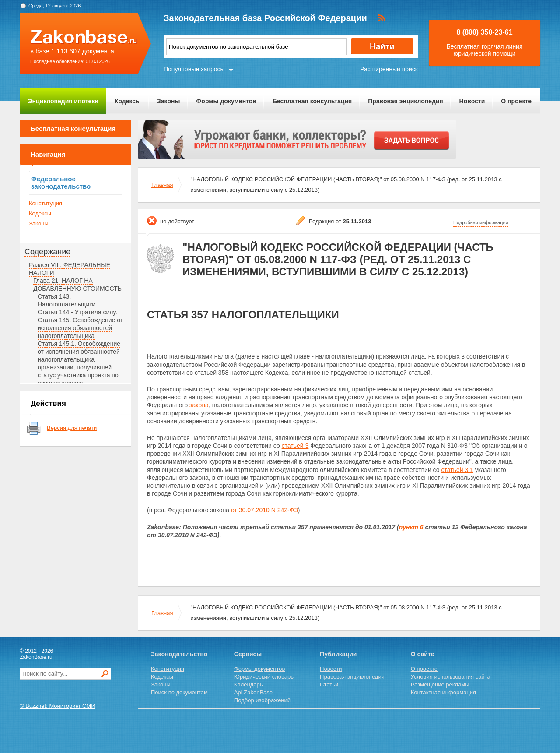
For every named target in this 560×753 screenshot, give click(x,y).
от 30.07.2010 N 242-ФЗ (264, 510)
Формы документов (226, 101)
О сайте (423, 654)
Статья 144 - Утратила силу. (77, 312)
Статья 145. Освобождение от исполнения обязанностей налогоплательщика (80, 328)
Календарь (248, 684)
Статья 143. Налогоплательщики (66, 300)
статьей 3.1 (457, 470)
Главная (162, 185)
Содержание (47, 252)
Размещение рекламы (440, 684)
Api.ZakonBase (253, 692)
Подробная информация (481, 222)
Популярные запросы (194, 69)
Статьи (329, 684)
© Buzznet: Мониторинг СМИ (58, 706)
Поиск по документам (179, 692)
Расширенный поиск (389, 69)
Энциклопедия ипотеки (63, 101)
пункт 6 (411, 527)
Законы (168, 101)
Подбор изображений (262, 700)
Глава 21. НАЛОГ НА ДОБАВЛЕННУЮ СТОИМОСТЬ (77, 285)
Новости (472, 101)
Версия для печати (72, 428)
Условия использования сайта (451, 677)
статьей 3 (295, 446)
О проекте (516, 101)
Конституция (45, 203)
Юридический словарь (264, 677)
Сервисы (248, 654)
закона (199, 405)
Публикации (338, 654)
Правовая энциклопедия (405, 101)
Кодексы (128, 101)
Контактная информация (443, 692)
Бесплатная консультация (312, 101)
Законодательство (179, 654)
